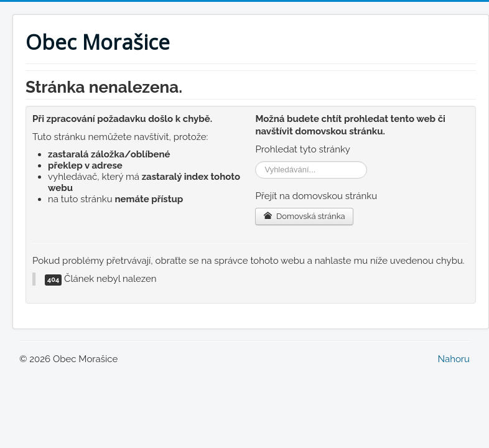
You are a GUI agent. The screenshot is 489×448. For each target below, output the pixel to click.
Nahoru (454, 359)
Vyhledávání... (255, 161)
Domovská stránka (304, 216)
